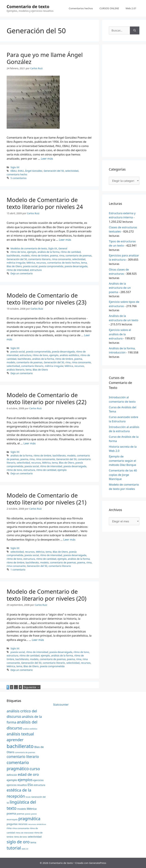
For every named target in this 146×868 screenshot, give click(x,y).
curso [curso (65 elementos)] (35, 769)
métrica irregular (16, 263)
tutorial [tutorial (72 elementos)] (14, 848)
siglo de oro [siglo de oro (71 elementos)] (18, 842)
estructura (36, 270)
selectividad (72, 171)
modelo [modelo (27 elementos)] (21, 809)
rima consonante (61, 259)
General (63, 248)
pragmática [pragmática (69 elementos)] (29, 818)
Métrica (31, 263)
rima (62, 256)
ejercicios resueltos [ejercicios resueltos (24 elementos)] (17, 785)
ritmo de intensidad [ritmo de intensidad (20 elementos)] (24, 833)
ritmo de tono (18, 252)
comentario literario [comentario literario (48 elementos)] (23, 757)
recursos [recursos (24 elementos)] (23, 824)
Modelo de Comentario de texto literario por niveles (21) (47, 499)
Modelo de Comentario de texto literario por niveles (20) (47, 595)
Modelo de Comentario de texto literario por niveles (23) (47, 299)
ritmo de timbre (40, 256)
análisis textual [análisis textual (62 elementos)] (20, 734)
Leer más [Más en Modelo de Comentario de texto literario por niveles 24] (65, 240)
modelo (26, 256)
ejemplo (32, 252)
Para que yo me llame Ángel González (45, 58)
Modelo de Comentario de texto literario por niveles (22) (47, 398)
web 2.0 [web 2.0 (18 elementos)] (25, 849)
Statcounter (61, 705)
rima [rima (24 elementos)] (9, 828)
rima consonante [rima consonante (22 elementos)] (21, 828)
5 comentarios (18, 178)
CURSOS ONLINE (109, 8)
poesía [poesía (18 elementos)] (28, 814)
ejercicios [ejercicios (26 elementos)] (38, 780)
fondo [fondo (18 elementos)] (28, 797)
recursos (41, 263)
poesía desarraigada (76, 266)
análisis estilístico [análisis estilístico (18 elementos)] (30, 729)
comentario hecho (17, 174)
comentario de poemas (79, 256)
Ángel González (34, 171)
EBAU (14, 171)
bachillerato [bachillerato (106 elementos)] (20, 746)
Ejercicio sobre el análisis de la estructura (120, 334)
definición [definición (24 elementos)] (12, 775)
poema (54, 256)
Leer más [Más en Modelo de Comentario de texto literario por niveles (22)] (29, 443)
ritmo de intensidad (18, 270)
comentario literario (39, 259)
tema (84, 263)
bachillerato (13, 256)
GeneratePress (98, 863)
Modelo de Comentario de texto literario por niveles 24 (45, 203)
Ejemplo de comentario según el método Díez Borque (122, 461)
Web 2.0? (131, 8)
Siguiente (32, 687)
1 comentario (18, 570)
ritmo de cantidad (71, 252)
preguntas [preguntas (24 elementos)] (12, 824)
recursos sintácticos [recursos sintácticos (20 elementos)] (37, 824)
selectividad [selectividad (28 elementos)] (35, 837)
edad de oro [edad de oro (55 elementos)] (28, 774)
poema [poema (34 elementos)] (11, 813)
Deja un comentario (22, 273)
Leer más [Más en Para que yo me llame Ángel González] (47, 159)
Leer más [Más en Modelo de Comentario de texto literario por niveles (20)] (38, 640)
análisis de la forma (48, 252)
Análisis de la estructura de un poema (120, 288)
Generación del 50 (54, 171)
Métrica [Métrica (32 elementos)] (32, 809)
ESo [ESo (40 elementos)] (30, 785)
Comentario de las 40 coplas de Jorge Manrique (123, 475)
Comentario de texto (28, 6)
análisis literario (16, 370)
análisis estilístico (69, 355)
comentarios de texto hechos (63, 263)
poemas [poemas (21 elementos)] (21, 814)
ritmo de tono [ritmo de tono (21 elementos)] (20, 837)
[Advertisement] (124, 101)
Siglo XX (15, 167)
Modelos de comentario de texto (29, 248)
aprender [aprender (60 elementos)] (15, 740)
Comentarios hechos (81, 8)
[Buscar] (135, 30)
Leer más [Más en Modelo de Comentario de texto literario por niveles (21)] (69, 539)
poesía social (30, 266)
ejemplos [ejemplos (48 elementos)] (25, 780)
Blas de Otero (14, 266)
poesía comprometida (51, 266)
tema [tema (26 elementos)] (33, 842)
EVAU (21, 171)
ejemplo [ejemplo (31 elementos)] (12, 780)
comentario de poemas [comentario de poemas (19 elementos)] (25, 752)
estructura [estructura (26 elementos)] (39, 785)
